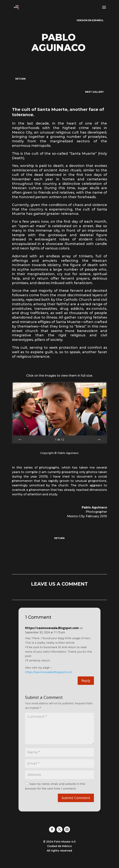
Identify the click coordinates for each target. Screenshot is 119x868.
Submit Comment (76, 798)
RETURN (20, 79)
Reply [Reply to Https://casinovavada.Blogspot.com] (86, 681)
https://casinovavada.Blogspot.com (49, 672)
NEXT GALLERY (94, 92)
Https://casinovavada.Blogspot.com (52, 628)
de (59, 439)
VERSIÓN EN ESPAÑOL (90, 20)
